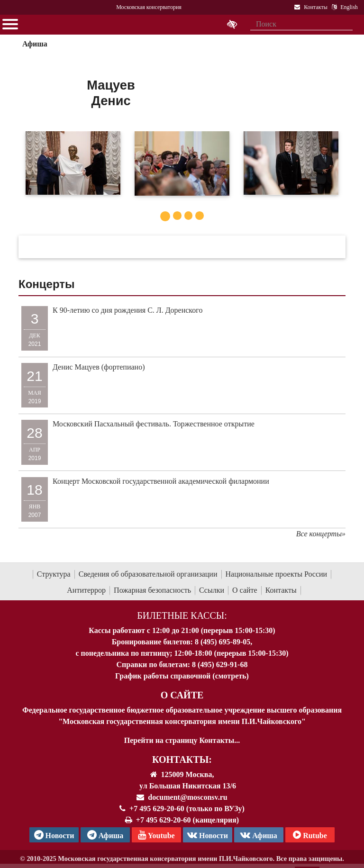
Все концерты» (321, 534)
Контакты (281, 590)
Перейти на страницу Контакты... (182, 740)
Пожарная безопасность (152, 590)
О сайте (245, 590)
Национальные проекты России (277, 574)
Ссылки (212, 590)
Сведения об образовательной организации (148, 574)
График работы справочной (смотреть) (182, 676)
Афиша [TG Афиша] (105, 835)
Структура (54, 574)
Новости (208, 835)
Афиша (35, 44)
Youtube (156, 835)
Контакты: (182, 759)
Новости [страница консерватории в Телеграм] (54, 835)
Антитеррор (86, 590)
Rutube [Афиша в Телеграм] (310, 835)
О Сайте (182, 695)
